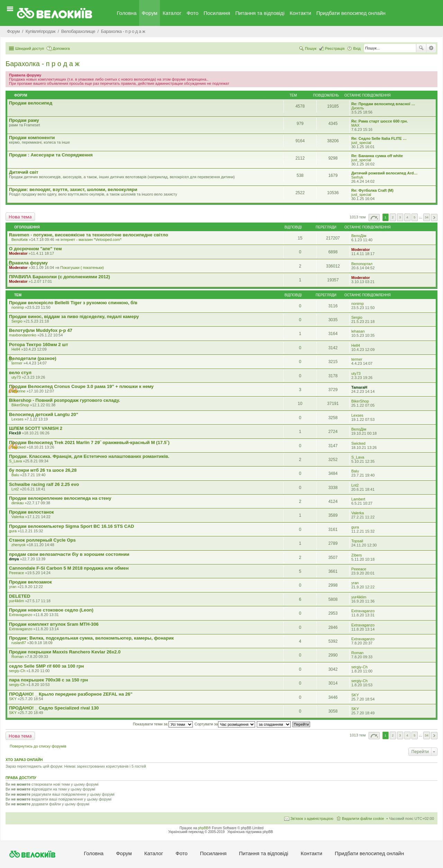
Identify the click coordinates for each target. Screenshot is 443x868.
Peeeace (16, 573)
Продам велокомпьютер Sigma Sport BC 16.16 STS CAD (71, 526)
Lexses (17, 419)
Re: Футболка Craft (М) (372, 190)
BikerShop (20, 405)
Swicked (19, 447)
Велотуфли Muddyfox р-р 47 (41, 330)
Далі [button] (434, 218)
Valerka (18, 517)
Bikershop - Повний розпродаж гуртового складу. (65, 400)
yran (13, 587)
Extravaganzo (21, 615)
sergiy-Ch (17, 671)
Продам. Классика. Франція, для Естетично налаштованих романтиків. (89, 456)
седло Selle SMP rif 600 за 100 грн (47, 666)
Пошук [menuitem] (311, 48)
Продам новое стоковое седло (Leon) (51, 610)
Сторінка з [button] (374, 218)
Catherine (17, 391)
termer (17, 363)
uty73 (16, 377)
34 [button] (427, 217)
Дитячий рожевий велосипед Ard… (385, 173)
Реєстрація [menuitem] (335, 48)
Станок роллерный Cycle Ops (42, 540)
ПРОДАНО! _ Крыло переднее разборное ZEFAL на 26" (71, 694)
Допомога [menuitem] (61, 48)
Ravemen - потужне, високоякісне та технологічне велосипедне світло (89, 235)
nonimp (18, 307)
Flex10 (15, 433)
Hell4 (16, 349)
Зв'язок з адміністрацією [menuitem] (312, 819)
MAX (355, 125)
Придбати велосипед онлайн (351, 13)
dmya (14, 559)
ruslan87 (19, 643)
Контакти (300, 13)
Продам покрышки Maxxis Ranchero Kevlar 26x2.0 (65, 652)
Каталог (172, 13)
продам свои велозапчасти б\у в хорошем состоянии (69, 554)
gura (13, 531)
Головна (127, 13)
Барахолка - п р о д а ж (43, 64)
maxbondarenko (23, 335)
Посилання (217, 13)
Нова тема (20, 217)
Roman (17, 657)
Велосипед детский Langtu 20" (44, 414)
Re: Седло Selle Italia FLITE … (379, 138)
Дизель (358, 108)
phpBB (203, 828)
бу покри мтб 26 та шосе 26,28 (43, 470)
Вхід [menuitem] (357, 48)
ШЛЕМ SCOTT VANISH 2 (36, 428)
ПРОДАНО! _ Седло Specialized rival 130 (54, 708)
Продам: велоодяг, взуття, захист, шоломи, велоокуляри (73, 189)
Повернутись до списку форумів (38, 746)
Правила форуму (28, 263)
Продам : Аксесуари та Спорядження (51, 155)
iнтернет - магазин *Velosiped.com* (91, 239)
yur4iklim (16, 601)
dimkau (17, 503)
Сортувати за (225, 724)
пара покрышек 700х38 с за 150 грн (48, 680)
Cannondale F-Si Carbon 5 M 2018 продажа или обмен (69, 568)
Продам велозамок (30, 582)
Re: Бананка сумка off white (377, 156)
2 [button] (393, 217)
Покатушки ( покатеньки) (82, 268)
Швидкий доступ (30, 48)
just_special (361, 143)
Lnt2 (15, 489)
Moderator (18, 253)
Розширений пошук (431, 48)
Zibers (357, 555)
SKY (13, 699)
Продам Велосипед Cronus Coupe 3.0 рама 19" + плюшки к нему (81, 386)
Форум (150, 13)
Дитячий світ (24, 172)
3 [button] (400, 217)
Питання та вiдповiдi (260, 13)
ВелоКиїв (20, 239)
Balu (15, 475)
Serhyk (357, 177)
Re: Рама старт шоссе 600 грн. (379, 121)
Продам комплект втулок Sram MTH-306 (54, 624)
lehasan (358, 331)
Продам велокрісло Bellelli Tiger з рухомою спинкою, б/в (73, 303)
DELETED (20, 596)
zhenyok (19, 545)
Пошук (421, 48)
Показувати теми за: (163, 724)
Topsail (357, 541)
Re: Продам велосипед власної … (383, 104)
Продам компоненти (32, 138)
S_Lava (15, 461)
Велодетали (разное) (33, 358)
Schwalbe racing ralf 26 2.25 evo (44, 484)
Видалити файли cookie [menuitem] (363, 819)
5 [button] (415, 217)
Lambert (358, 499)
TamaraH (359, 387)
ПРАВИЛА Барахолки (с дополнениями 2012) (60, 277)
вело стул (20, 373)
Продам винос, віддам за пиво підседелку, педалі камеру (74, 317)
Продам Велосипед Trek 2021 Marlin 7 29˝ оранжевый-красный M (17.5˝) (89, 442)
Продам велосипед (31, 103)
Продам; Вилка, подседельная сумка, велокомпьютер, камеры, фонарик (91, 638)
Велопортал (362, 264)
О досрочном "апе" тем (35, 249)
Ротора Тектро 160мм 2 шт (39, 345)
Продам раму (24, 120)
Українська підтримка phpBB (250, 832)
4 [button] (407, 217)
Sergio (17, 321)
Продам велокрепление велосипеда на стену (60, 498)
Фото (192, 13)
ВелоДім (359, 236)
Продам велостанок (31, 512)
